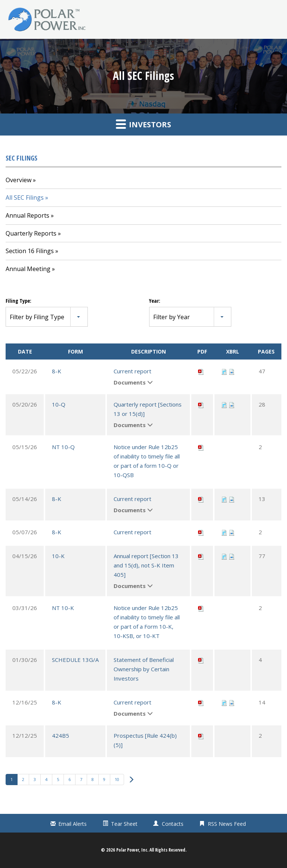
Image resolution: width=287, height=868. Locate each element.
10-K (58, 556)
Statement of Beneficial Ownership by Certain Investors (144, 669)
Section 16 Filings (30, 251)
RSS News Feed (227, 824)
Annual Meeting (28, 269)
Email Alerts (72, 824)
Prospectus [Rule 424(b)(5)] (145, 740)
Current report (132, 371)
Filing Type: (18, 301)
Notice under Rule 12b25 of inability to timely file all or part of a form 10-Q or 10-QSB (147, 461)
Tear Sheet (124, 824)
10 (117, 779)
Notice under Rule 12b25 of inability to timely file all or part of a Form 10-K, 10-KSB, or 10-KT (147, 622)
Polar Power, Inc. (132, 850)
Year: (155, 301)
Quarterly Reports (31, 233)
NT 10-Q (63, 447)
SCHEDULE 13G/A (75, 660)
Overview (18, 180)
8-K (57, 371)
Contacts (173, 824)
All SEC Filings (25, 197)
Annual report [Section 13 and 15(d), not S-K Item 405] (146, 565)
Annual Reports (27, 215)
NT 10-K (63, 608)
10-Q (59, 404)
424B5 (61, 735)
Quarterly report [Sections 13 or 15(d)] (148, 409)
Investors (143, 124)
